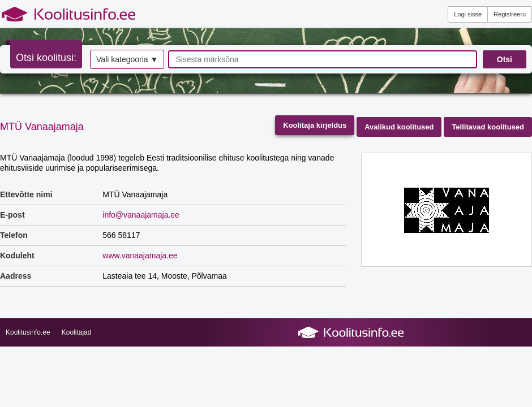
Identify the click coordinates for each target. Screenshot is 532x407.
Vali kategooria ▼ (127, 59)
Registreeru (510, 14)
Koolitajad (77, 332)
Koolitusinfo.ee (28, 332)
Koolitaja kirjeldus (315, 125)
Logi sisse (468, 14)
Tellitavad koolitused (488, 127)
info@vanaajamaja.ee (141, 215)
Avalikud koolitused (399, 127)
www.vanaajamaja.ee (140, 256)
